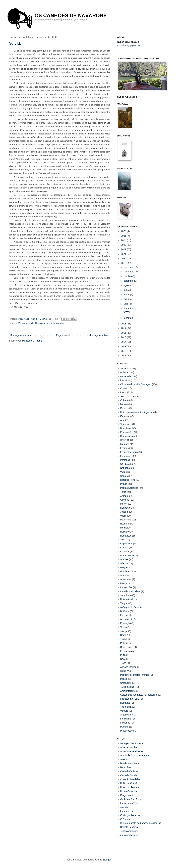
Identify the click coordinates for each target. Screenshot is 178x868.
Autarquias (126, 579)
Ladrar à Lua (127, 811)
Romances (126, 536)
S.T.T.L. (16, 43)
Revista (130, 827)
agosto (128, 285)
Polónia (124, 643)
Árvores (124, 559)
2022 (124, 249)
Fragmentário (127, 795)
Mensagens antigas (99, 335)
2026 (124, 231)
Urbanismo (126, 683)
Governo (125, 500)
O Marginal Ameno (130, 815)
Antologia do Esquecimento (135, 755)
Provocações (127, 731)
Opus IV (125, 671)
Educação (126, 623)
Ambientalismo (128, 691)
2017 (124, 328)
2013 (124, 347)
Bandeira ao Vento (130, 763)
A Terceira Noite (129, 747)
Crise (123, 388)
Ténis (123, 492)
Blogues (125, 567)
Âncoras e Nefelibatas (132, 751)
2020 (124, 259)
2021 (124, 254)
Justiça (124, 631)
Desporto (125, 508)
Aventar (124, 759)
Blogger (107, 860)
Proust (124, 484)
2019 (124, 263)
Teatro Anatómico (129, 831)
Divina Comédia (129, 791)
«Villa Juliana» (128, 687)
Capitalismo (126, 544)
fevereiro (129, 308)
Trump (124, 639)
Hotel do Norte (128, 480)
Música (124, 404)
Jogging (124, 512)
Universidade (127, 599)
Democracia (127, 436)
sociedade (126, 376)
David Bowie (127, 647)
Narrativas (126, 428)
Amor (123, 575)
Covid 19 (125, 440)
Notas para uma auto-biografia (49, 323)
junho (127, 295)
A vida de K (126, 619)
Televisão (125, 424)
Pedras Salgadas (129, 488)
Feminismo (126, 651)
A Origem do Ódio (130, 607)
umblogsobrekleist (130, 835)
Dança (124, 583)
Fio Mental (126, 719)
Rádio (123, 635)
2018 (124, 324)
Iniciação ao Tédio (130, 699)
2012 (124, 351)
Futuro (124, 408)
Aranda (124, 496)
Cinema (124, 548)
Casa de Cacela (129, 775)
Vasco (124, 516)
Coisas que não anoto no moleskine (139, 695)
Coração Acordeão (130, 779)
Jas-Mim (125, 807)
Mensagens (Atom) (32, 341)
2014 (124, 342)
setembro (129, 281)
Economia (126, 524)
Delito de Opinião (129, 783)
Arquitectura (127, 715)
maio (127, 299)
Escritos (125, 448)
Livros (123, 392)
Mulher (124, 504)
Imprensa (125, 460)
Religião (125, 532)
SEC (123, 540)
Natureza (125, 468)
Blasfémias (126, 571)
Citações (125, 552)
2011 (124, 356)
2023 (124, 245)
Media (124, 528)
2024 (124, 240)
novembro (129, 272)
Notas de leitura (129, 556)
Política (124, 372)
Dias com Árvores (130, 787)
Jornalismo (126, 595)
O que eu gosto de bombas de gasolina (141, 823)
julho (126, 290)
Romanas (125, 703)
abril (126, 304)
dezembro (129, 267)
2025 (124, 236)
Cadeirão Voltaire (129, 771)
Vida (123, 472)
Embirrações (127, 432)
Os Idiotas (126, 464)
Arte (123, 420)
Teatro (124, 627)
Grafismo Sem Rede (131, 799)
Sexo (123, 659)
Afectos (21, 323)
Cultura (124, 400)
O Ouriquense (128, 819)
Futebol (124, 615)
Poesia (124, 679)
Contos (124, 476)
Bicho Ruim (126, 767)
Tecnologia (126, 707)
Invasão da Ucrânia (130, 591)
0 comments (46, 319)
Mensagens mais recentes (23, 335)
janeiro (128, 318)
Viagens (125, 603)
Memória (30, 323)
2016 (124, 333)
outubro (128, 276)
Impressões (126, 587)
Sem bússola (127, 396)
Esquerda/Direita (129, 452)
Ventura (124, 711)
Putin (123, 655)
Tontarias (125, 368)
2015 (124, 337)
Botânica (125, 611)
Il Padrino (125, 723)
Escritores (126, 416)
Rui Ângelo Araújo (29, 319)
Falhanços (126, 456)
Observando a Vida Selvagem (136, 384)
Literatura (125, 380)
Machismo (126, 520)
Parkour (124, 727)
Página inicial (63, 335)
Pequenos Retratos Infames (135, 675)
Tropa (123, 663)
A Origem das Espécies (133, 743)
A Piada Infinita (128, 667)
